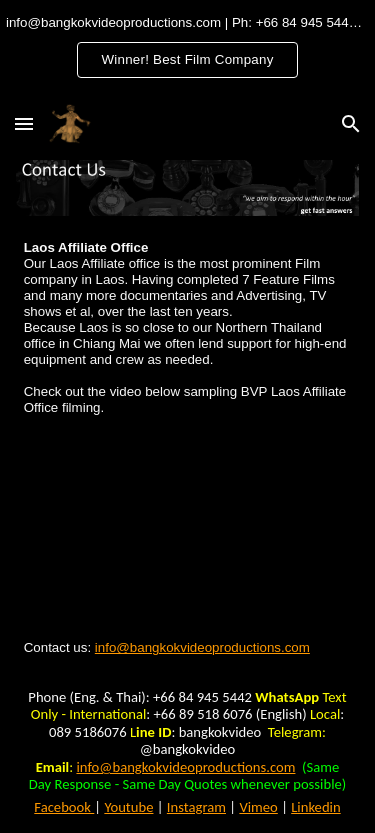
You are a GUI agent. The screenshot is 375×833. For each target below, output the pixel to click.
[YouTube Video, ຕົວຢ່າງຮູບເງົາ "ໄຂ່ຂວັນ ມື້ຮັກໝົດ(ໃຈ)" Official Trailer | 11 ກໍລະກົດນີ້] (188, 528)
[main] (188, 328)
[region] (187, 48)
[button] (24, 123)
